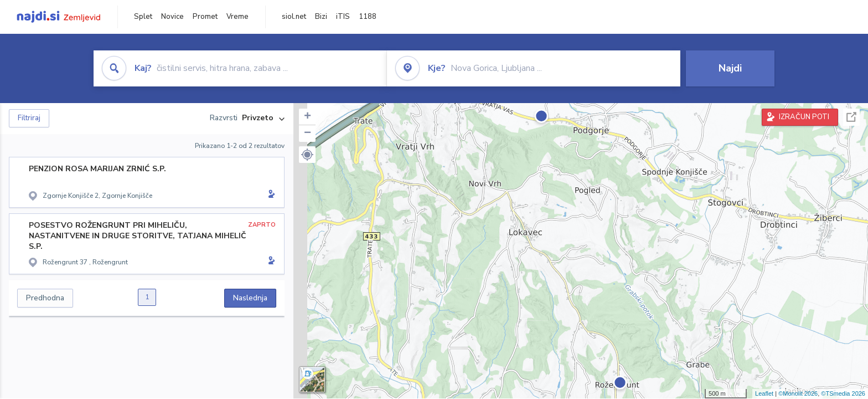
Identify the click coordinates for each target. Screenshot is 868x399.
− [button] (308, 134)
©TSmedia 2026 (843, 393)
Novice (172, 17)
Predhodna (45, 298)
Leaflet (764, 393)
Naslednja (250, 298)
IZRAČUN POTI (804, 117)
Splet (143, 17)
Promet (205, 17)
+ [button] (308, 117)
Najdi (730, 68)
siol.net (294, 17)
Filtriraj (29, 118)
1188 (368, 17)
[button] (307, 155)
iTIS (343, 17)
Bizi (321, 17)
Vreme (237, 17)
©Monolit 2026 (798, 393)
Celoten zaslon (851, 117)
